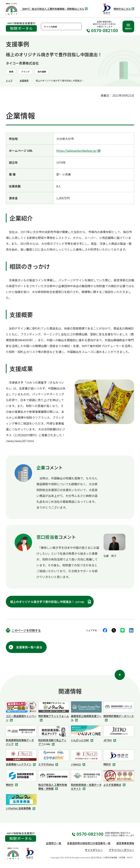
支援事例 (24, 80)
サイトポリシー (94, 850)
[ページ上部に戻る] (120, 675)
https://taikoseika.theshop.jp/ (79, 151)
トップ (9, 80)
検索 (78, 26)
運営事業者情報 (125, 843)
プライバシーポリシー (121, 850)
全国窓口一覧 (54, 843)
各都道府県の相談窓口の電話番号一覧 (89, 843)
